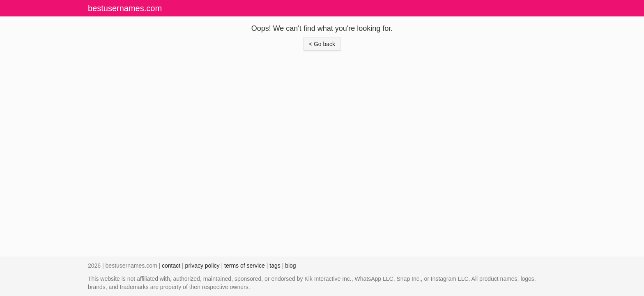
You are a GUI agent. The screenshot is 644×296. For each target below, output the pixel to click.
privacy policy (202, 266)
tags (275, 266)
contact (171, 266)
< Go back (322, 44)
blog (290, 266)
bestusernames (125, 8)
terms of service (245, 266)
